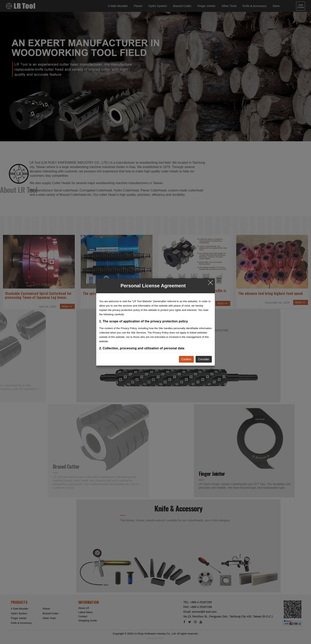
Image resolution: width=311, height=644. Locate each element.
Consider (204, 359)
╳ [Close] (210, 282)
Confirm (186, 359)
